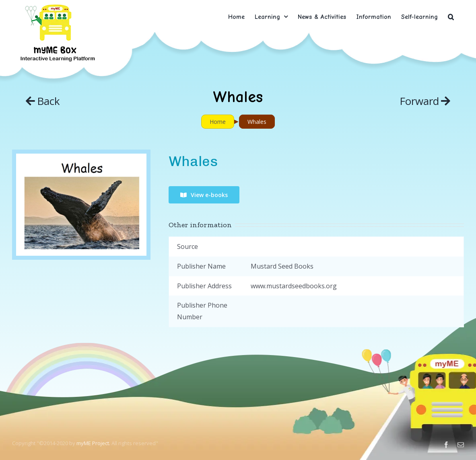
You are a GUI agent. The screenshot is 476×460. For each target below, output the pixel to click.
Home (218, 122)
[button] (451, 17)
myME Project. (93, 443)
